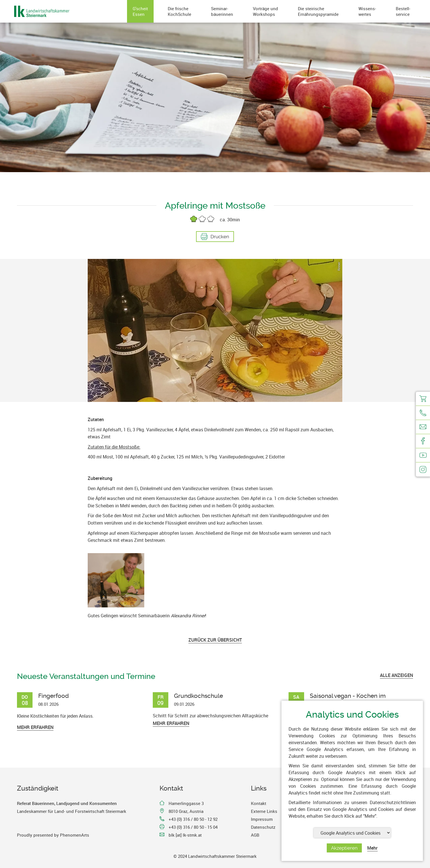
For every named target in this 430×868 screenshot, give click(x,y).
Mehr (372, 848)
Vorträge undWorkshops (265, 11)
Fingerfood (53, 696)
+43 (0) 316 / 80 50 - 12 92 (193, 819)
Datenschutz (263, 827)
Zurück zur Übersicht (215, 640)
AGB (255, 835)
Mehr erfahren (35, 727)
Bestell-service (403, 11)
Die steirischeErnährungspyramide (318, 11)
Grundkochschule (198, 696)
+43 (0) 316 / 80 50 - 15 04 (193, 827)
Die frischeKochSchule (179, 11)
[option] (215, 330)
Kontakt (259, 803)
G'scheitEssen (140, 11)
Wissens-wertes (367, 11)
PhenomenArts (75, 835)
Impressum (262, 819)
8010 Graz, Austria (186, 811)
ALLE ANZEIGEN (396, 675)
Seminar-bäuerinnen (222, 11)
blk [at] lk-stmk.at (185, 835)
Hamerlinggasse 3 (186, 803)
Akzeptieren (344, 848)
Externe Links (264, 811)
